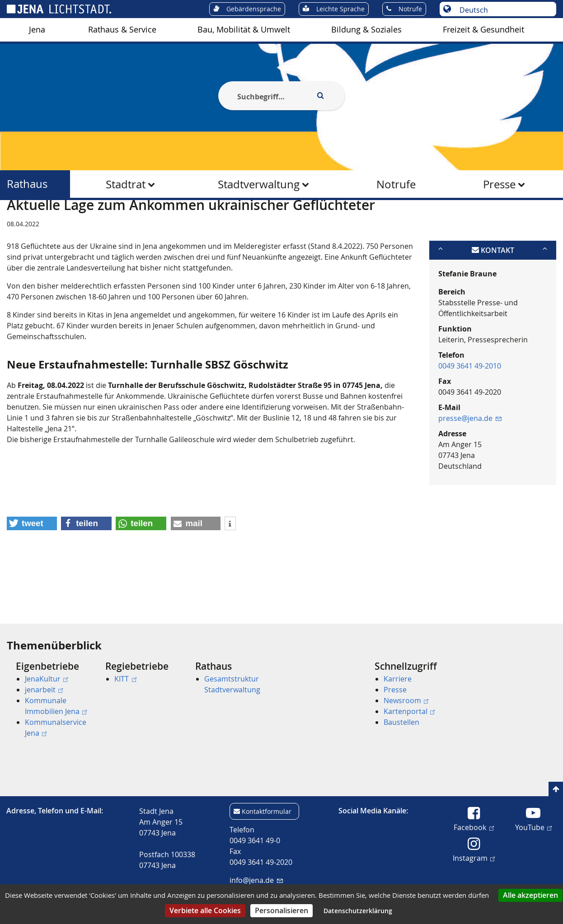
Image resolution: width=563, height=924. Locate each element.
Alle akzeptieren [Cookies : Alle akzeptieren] (530, 895)
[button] (32, 567)
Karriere (398, 679)
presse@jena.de (470, 462)
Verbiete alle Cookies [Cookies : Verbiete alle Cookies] (205, 910)
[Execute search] (320, 96)
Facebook (474, 827)
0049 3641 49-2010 (470, 410)
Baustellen (401, 722)
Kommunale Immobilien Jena (56, 706)
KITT (125, 679)
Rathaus (27, 184)
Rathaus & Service (122, 30)
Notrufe (396, 184)
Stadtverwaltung (259, 184)
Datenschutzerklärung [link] (358, 911)
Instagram (474, 858)
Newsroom (406, 700)
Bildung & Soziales (366, 30)
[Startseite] (17, 223)
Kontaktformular (267, 811)
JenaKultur (46, 679)
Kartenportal (409, 711)
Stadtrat (126, 184)
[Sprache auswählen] (503, 10)
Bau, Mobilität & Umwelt (244, 30)
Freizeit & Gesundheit (483, 30)
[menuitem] (37, 30)
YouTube (533, 827)
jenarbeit (44, 690)
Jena (37, 30)
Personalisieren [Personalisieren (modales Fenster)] (281, 910)
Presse (499, 184)
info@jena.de (256, 880)
